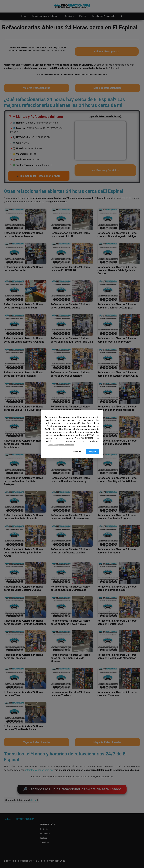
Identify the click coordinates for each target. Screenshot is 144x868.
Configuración (76, 451)
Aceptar (92, 451)
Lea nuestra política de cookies (61, 445)
